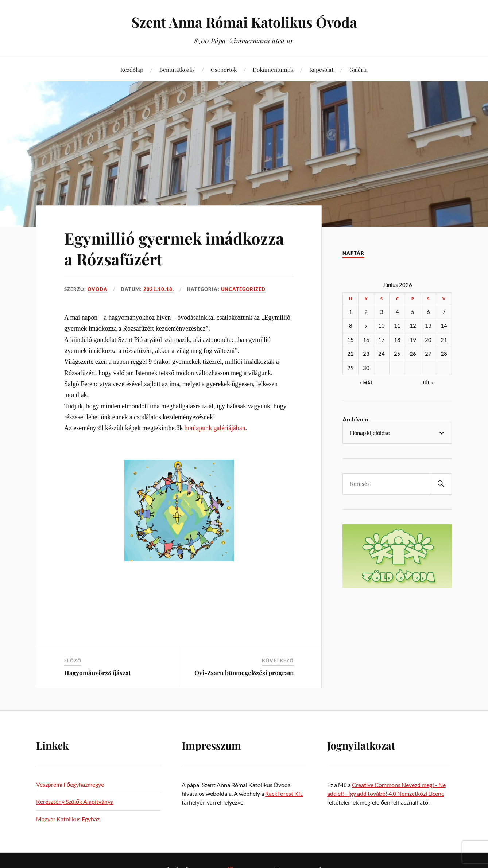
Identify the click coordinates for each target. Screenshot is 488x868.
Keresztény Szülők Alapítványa (75, 801)
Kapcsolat (321, 69)
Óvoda (98, 289)
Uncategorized (243, 289)
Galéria (359, 69)
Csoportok (224, 69)
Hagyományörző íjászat (98, 673)
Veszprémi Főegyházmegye (70, 784)
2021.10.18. (159, 289)
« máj (366, 383)
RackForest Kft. (284, 793)
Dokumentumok (273, 69)
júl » (428, 383)
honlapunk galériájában (215, 428)
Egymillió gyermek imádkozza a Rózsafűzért (175, 248)
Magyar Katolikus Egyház (68, 819)
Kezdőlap (132, 69)
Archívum (355, 419)
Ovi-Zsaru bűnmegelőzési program (244, 673)
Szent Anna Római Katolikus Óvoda (244, 22)
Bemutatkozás (177, 69)
